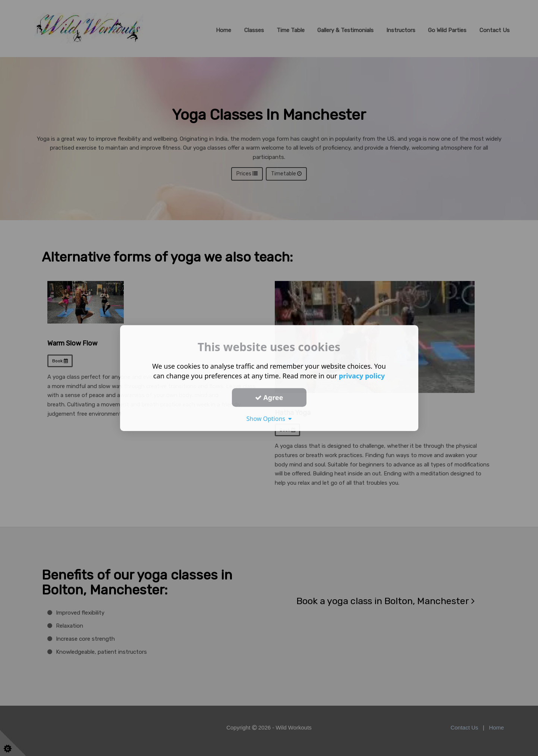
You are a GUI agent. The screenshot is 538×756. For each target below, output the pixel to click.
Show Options (269, 419)
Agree (269, 397)
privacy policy (362, 376)
